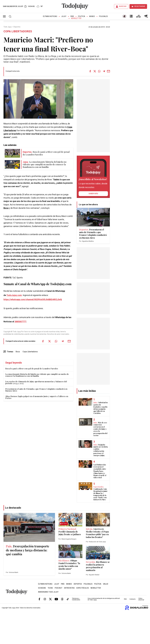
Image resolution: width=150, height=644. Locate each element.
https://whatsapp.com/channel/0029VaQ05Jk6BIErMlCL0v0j (33, 300)
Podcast (59, 588)
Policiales (103, 16)
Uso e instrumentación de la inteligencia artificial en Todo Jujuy (104, 599)
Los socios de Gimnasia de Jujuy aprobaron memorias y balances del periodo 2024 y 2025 (36, 382)
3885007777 (20, 322)
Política (82, 16)
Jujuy (64, 16)
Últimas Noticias (50, 16)
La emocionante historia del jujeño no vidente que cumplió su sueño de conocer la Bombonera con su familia (37, 375)
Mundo (92, 16)
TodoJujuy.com (14, 295)
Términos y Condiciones (76, 599)
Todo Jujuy (8, 27)
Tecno (50, 588)
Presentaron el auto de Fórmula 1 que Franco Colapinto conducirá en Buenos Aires (36, 390)
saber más (93, 194)
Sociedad (42, 588)
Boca (6, 208)
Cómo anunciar (141, 599)
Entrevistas (69, 588)
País (72, 16)
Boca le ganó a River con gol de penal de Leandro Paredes (32, 369)
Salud (106, 584)
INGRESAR (123, 6)
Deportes (17, 27)
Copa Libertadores (30, 352)
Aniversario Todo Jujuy (48, 592)
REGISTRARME (140, 6)
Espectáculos (83, 588)
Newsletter (76, 18)
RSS (125, 599)
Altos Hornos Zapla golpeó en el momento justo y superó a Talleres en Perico (37, 397)
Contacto (132, 599)
